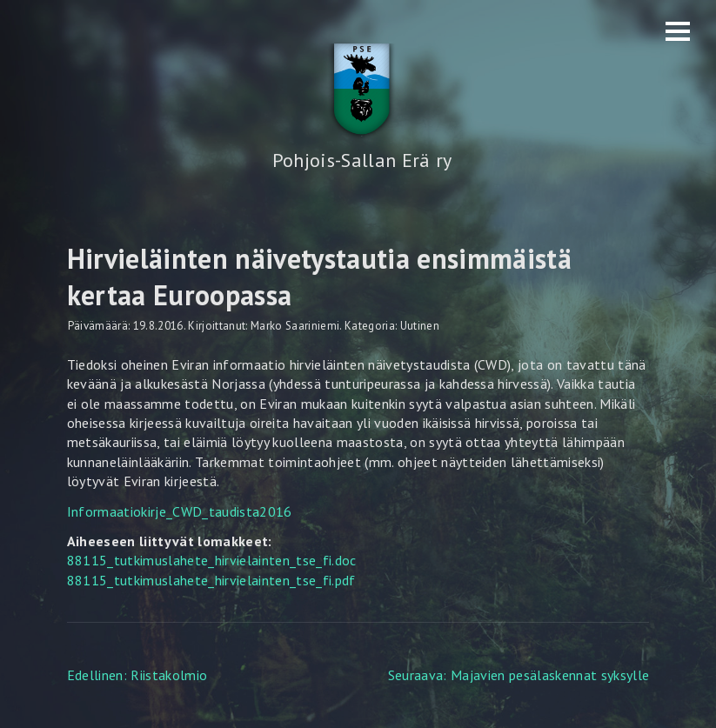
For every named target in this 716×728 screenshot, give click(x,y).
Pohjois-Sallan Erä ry (362, 160)
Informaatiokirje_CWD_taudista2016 (180, 511)
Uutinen (420, 326)
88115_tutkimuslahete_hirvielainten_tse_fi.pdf (211, 580)
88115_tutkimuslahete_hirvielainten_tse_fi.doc (212, 560)
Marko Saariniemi (295, 326)
